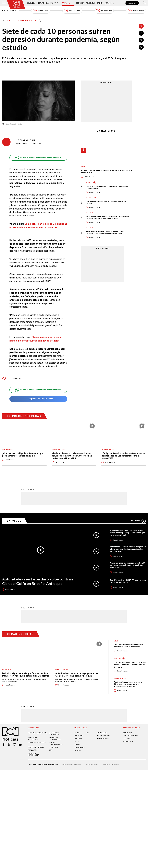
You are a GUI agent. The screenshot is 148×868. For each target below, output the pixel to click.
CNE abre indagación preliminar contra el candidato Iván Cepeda (107, 202)
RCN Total (79, 736)
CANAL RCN (132, 3)
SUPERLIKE (127, 739)
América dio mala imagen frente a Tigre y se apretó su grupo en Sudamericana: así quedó (128, 684)
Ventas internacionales (56, 743)
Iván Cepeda (91, 198)
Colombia (31, 3)
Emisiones (9, 11)
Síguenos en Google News (38, 399)
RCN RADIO (78, 739)
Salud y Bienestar (66, 3)
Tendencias (90, 3)
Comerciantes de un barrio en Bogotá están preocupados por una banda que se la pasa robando (128, 533)
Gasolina (118, 658)
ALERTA (77, 744)
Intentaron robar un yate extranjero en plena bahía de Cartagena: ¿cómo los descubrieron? (128, 549)
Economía (80, 3)
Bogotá (89, 183)
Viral (83, 167)
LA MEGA (78, 750)
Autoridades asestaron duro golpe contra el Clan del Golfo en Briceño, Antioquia (38, 581)
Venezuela (7, 669)
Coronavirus (16, 378)
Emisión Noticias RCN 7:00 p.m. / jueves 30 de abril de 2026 (128, 581)
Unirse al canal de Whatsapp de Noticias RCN (38, 158)
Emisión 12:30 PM (72, 11)
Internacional (42, 3)
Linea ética (53, 747)
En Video (14, 521)
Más (138, 521)
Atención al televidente (33, 738)
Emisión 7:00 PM (104, 11)
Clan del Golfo (62, 669)
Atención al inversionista (34, 754)
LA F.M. (77, 742)
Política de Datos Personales (72, 764)
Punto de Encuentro (109, 3)
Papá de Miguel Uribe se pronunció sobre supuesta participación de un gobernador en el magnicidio (105, 232)
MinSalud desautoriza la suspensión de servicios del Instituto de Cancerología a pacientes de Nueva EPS (72, 456)
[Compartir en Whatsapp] (141, 47)
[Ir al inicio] (16, 5)
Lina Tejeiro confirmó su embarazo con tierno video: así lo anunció (128, 646)
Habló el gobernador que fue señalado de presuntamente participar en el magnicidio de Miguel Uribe (107, 217)
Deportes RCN (54, 3)
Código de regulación (37, 742)
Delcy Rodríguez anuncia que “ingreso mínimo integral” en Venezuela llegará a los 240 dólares (26, 674)
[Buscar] (144, 3)
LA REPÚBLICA (102, 733)
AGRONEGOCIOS (103, 739)
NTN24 (77, 733)
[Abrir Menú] (4, 3)
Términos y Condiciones (111, 764)
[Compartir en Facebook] (141, 33)
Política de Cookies (92, 764)
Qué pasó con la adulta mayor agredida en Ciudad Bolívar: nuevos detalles (108, 187)
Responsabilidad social (37, 733)
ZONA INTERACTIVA (130, 736)
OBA (50, 750)
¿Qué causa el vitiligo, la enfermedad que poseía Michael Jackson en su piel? (23, 455)
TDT (87, 733)
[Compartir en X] (141, 40)
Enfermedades (8, 450)
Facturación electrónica (54, 734)
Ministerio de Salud (60, 450)
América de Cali (120, 678)
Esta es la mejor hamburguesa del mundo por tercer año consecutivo (106, 172)
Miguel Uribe (91, 213)
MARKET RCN (128, 742)
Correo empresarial (36, 747)
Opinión (100, 3)
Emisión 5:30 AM (41, 11)
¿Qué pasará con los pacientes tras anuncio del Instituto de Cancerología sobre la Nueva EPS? (123, 456)
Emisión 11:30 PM (136, 11)
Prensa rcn (33, 750)
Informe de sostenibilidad (55, 738)
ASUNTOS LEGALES (104, 736)
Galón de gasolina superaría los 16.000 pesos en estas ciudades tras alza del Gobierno (128, 565)
